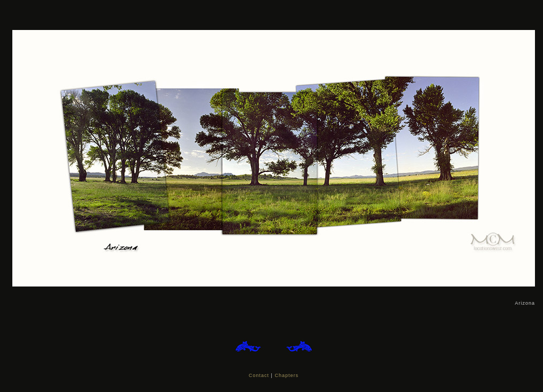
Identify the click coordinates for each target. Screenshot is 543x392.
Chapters (287, 375)
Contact (259, 375)
